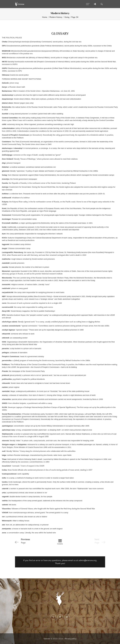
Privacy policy (71, 639)
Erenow (47, 639)
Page (32, 541)
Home (45, 17)
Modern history (56, 17)
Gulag (67, 17)
